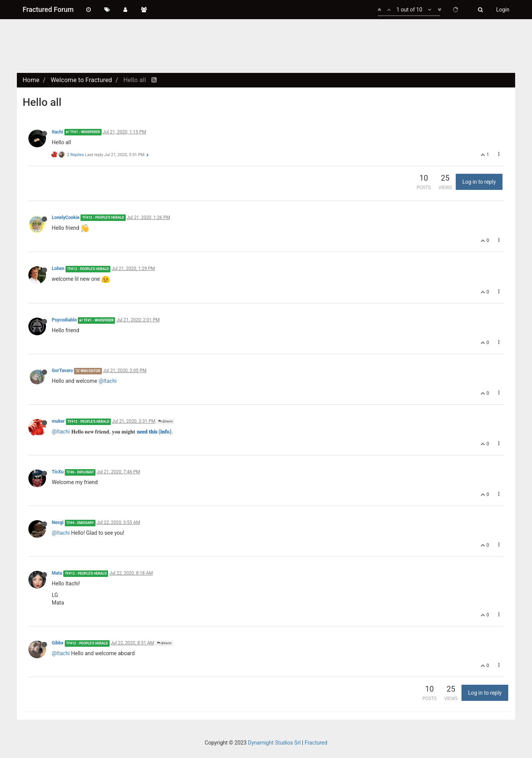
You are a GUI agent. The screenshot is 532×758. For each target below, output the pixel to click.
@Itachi (108, 381)
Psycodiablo (64, 320)
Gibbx (58, 643)
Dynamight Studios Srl (274, 743)
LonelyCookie (66, 218)
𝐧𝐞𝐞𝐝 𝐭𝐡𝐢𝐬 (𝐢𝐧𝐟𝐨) (154, 432)
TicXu (58, 472)
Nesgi (58, 522)
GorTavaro (62, 371)
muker (58, 421)
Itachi (57, 132)
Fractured (316, 743)
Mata (57, 573)
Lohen (58, 269)
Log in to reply (479, 182)
